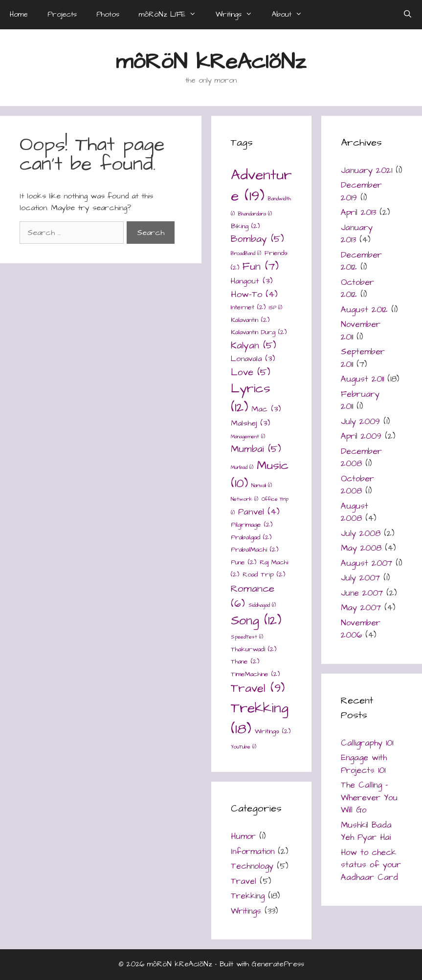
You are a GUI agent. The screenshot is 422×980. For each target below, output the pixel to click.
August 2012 (364, 310)
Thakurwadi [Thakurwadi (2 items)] (254, 649)
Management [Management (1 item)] (248, 437)
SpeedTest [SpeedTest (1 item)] (247, 637)
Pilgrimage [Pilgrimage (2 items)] (252, 525)
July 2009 (360, 422)
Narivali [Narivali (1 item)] (262, 485)
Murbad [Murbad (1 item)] (242, 467)
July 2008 (361, 533)
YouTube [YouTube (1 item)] (244, 747)
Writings (239, 15)
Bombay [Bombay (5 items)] (257, 239)
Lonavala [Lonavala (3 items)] (253, 359)
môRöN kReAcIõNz (211, 62)
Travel (244, 881)
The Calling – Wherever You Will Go (369, 798)
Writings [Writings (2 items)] (273, 731)
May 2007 (361, 608)
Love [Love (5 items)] (251, 373)
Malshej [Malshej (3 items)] (250, 423)
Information (253, 852)
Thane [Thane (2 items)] (245, 661)
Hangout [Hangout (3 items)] (252, 281)
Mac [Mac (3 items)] (266, 409)
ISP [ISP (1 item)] (276, 308)
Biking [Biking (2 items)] (245, 226)
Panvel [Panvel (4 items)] (259, 512)
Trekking (248, 896)
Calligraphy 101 (367, 743)
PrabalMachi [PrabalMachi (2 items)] (255, 550)
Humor (243, 836)
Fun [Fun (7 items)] (261, 266)
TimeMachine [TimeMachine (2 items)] (255, 674)
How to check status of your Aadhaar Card (371, 865)
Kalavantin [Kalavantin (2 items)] (250, 320)
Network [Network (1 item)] (244, 499)
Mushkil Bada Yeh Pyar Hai (366, 831)
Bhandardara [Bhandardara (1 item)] (255, 214)
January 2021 (366, 170)
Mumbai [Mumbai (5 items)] (256, 449)
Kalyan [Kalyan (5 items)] (254, 346)
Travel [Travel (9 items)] (258, 689)
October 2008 (357, 485)
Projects (62, 14)
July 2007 (360, 578)
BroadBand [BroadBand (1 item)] (246, 253)
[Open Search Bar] (408, 15)
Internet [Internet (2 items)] (248, 307)
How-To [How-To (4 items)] (254, 294)
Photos (108, 14)
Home (19, 14)
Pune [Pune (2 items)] (244, 562)
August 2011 (362, 379)
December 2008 (361, 458)
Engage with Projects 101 (364, 764)
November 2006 (361, 629)
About (292, 15)
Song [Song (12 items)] (256, 621)
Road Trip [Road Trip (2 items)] (264, 575)
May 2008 (361, 548)
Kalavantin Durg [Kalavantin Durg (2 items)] (259, 332)
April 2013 (358, 213)
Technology (252, 866)
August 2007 (366, 563)
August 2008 (355, 512)
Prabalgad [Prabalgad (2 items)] (251, 537)
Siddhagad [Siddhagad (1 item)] (262, 605)
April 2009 (361, 436)
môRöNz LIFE (172, 15)
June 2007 (362, 593)
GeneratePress (278, 964)
